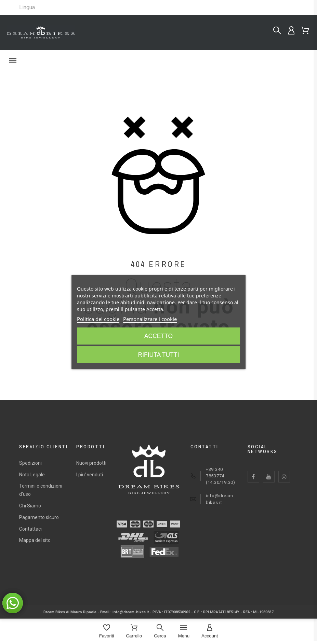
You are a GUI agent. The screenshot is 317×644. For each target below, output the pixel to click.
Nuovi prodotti (91, 463)
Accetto (159, 336)
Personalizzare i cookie (150, 319)
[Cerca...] (277, 31)
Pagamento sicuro (39, 517)
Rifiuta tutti (158, 355)
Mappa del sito (35, 540)
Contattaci (30, 529)
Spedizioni (30, 463)
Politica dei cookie (98, 319)
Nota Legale (32, 475)
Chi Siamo (30, 506)
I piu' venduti (90, 475)
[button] (158, 61)
